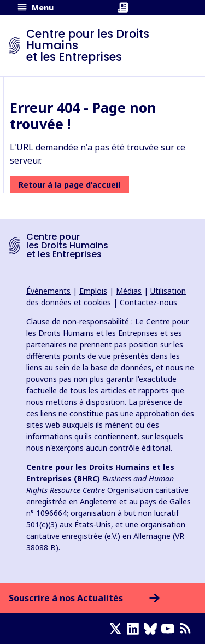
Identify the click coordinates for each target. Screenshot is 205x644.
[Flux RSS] (188, 629)
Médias (129, 291)
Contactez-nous (148, 302)
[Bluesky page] (153, 629)
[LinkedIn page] (135, 629)
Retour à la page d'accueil (69, 185)
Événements (48, 291)
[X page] (118, 629)
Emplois (93, 291)
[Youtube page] (170, 629)
